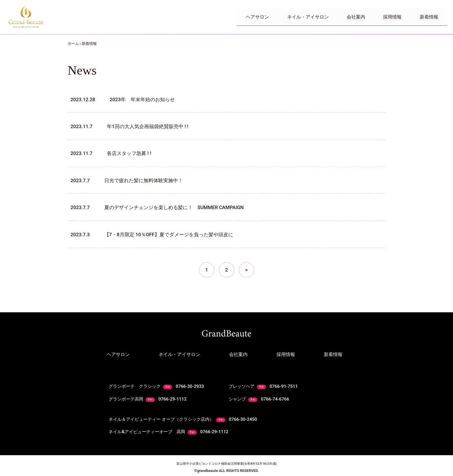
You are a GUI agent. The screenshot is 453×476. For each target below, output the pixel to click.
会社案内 (343, 17)
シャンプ (260, 398)
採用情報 (385, 17)
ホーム (73, 44)
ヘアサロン (235, 17)
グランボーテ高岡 (149, 398)
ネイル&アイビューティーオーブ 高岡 (172, 428)
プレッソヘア (265, 386)
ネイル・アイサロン (290, 17)
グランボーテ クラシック (159, 386)
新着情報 (426, 17)
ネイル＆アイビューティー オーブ (187, 416)
